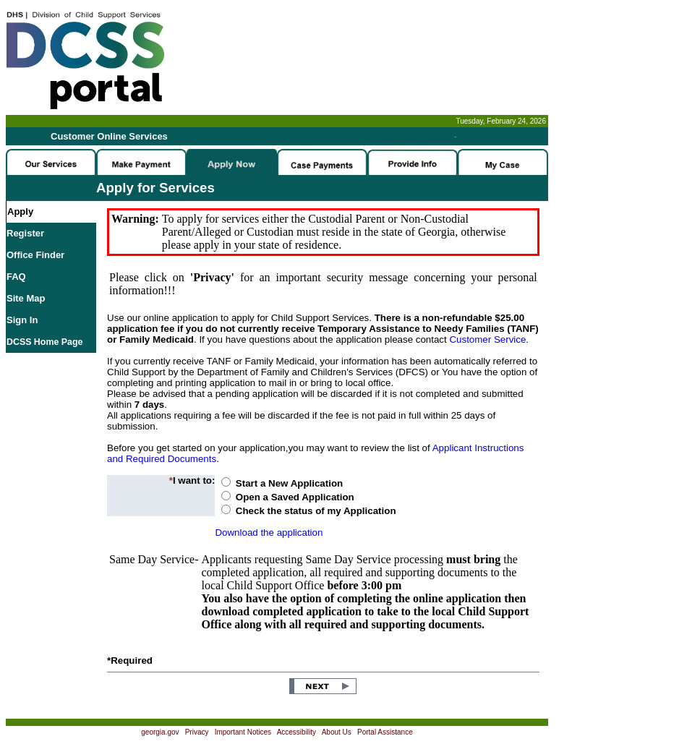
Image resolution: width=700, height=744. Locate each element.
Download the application (269, 533)
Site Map (26, 298)
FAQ (16, 277)
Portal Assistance (385, 732)
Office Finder (35, 255)
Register (25, 233)
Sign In (22, 320)
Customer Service (487, 339)
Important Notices (243, 732)
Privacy (197, 732)
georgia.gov (160, 732)
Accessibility (296, 732)
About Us (337, 732)
